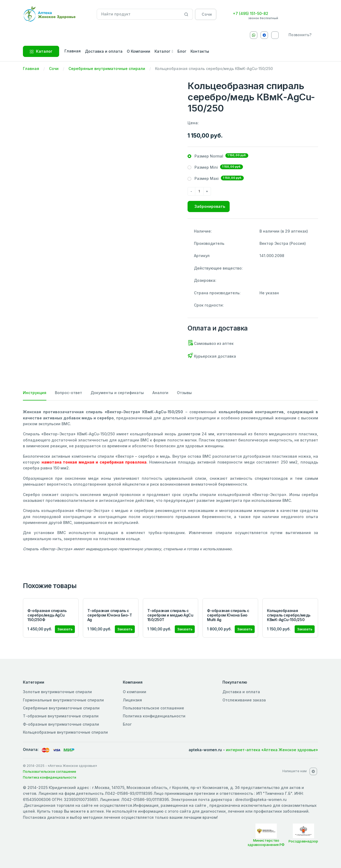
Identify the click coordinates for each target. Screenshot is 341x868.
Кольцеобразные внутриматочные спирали (65, 732)
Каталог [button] (162, 51)
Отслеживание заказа (244, 700)
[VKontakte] (275, 35)
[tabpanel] (170, 480)
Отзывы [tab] (184, 393)
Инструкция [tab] (35, 393)
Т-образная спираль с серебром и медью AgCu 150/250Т (170, 615)
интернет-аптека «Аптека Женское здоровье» (272, 750)
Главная (31, 69)
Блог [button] (182, 51)
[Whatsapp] (254, 35)
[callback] (299, 35)
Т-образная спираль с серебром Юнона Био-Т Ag (110, 615)
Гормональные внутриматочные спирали (63, 700)
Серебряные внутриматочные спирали (107, 69)
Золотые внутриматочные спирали (57, 692)
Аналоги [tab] (160, 393)
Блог (127, 724)
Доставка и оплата (241, 692)
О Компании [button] (139, 51)
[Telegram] (264, 35)
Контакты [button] (200, 51)
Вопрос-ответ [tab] (68, 393)
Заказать (65, 629)
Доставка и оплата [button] (104, 51)
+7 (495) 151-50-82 (251, 13)
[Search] (186, 14)
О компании (135, 692)
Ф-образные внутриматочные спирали (61, 724)
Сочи (54, 69)
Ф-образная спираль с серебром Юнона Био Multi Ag (228, 615)
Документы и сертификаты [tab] (117, 393)
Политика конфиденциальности (154, 716)
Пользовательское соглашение (153, 708)
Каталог (41, 51)
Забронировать (210, 206)
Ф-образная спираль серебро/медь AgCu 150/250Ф (47, 615)
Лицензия (132, 700)
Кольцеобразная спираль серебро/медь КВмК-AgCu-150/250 (289, 615)
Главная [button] (73, 51)
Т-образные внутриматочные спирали (61, 716)
